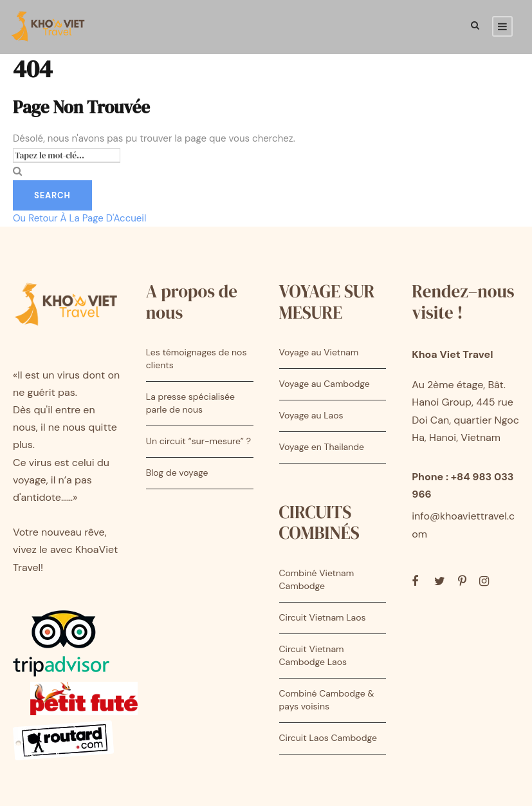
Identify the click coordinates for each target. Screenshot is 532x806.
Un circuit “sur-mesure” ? (198, 441)
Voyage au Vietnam (319, 352)
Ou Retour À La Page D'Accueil (79, 218)
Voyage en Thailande (322, 447)
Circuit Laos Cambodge (328, 738)
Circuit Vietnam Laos (323, 617)
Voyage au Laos (311, 415)
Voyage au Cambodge (325, 384)
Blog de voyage (177, 473)
